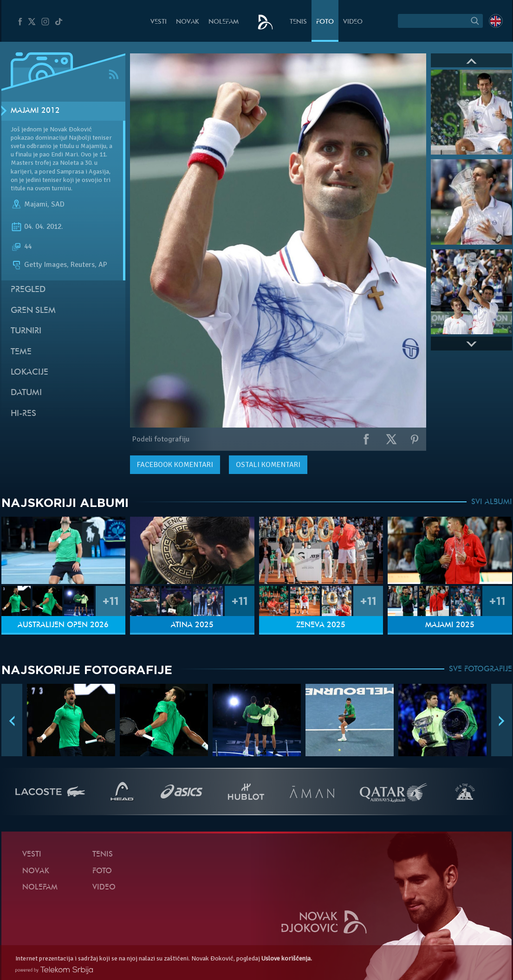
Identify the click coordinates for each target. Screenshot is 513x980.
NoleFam (224, 22)
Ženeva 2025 (321, 625)
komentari (175, 465)
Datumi (26, 393)
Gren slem (33, 311)
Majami (36, 204)
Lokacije (29, 373)
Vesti (159, 22)
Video (353, 22)
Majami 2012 (35, 111)
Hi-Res (23, 414)
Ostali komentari (268, 465)
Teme (21, 352)
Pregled (28, 290)
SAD (58, 204)
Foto (325, 22)
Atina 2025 (192, 625)
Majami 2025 (450, 625)
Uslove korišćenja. (287, 958)
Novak (188, 22)
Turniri (26, 331)
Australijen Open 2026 (63, 625)
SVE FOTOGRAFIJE (481, 669)
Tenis (298, 22)
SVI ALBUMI (492, 502)
